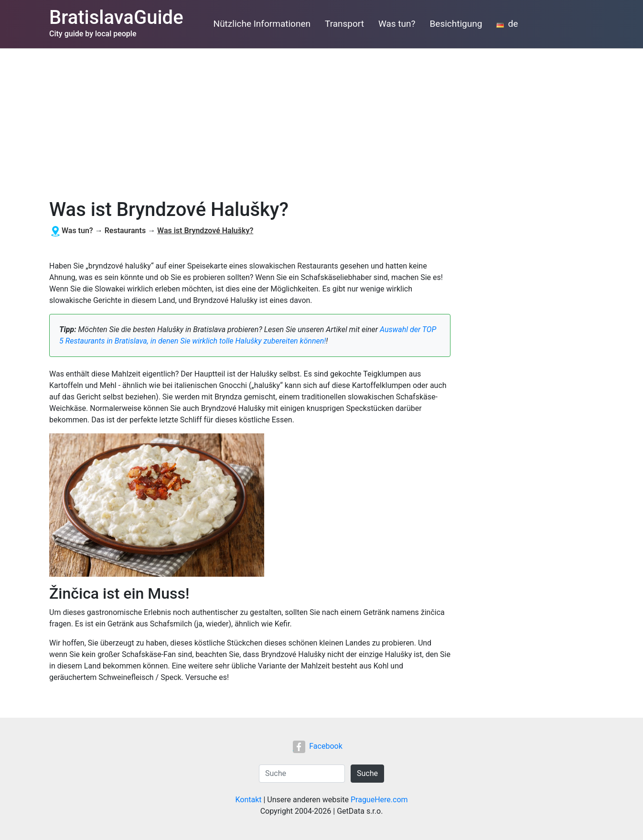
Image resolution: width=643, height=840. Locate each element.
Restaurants (125, 231)
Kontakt (248, 800)
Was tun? (397, 24)
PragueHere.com (379, 800)
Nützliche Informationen (262, 24)
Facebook (317, 746)
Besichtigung (456, 24)
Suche (367, 773)
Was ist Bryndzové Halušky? (205, 231)
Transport (344, 24)
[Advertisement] (321, 120)
